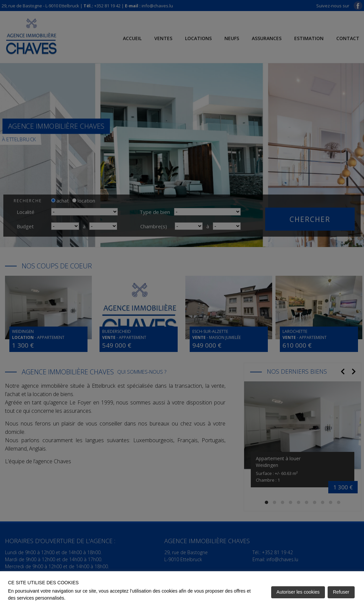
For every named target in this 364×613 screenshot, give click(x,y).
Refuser (341, 592)
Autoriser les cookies (298, 592)
